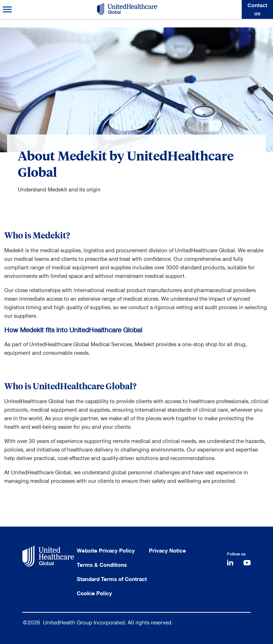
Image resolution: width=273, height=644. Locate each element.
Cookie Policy (94, 593)
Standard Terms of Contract (112, 579)
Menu (7, 9)
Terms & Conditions (102, 565)
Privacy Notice (167, 551)
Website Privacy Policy (106, 551)
